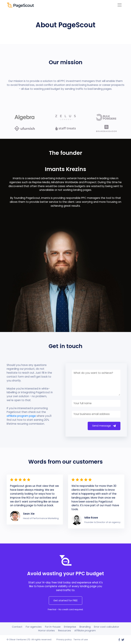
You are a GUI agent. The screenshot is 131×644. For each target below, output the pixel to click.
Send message (104, 426)
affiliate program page (21, 416)
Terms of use (81, 639)
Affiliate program (85, 631)
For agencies (34, 627)
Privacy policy (64, 639)
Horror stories (46, 631)
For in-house (53, 627)
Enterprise (70, 627)
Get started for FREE (65, 600)
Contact (17, 627)
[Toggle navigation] (120, 5)
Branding (85, 627)
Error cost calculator (107, 627)
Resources (65, 631)
